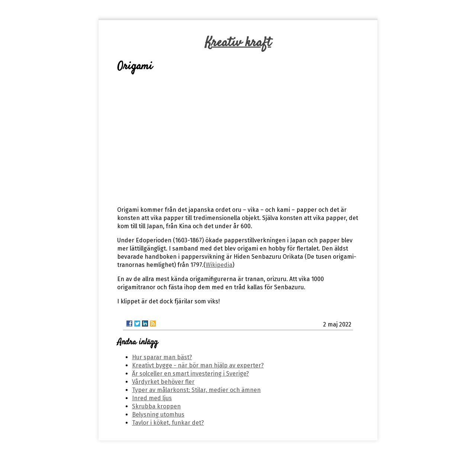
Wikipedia (219, 265)
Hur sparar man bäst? (162, 357)
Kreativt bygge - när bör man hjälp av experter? (198, 365)
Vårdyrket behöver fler (163, 382)
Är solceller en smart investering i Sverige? (190, 374)
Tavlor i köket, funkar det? (168, 423)
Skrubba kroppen (156, 406)
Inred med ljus (152, 398)
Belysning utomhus (158, 415)
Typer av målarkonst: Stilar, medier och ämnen (196, 390)
